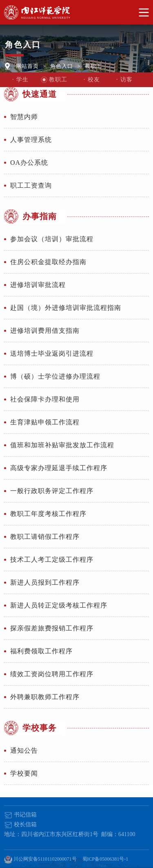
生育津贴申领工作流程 (45, 422)
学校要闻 (24, 773)
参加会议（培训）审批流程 (52, 239)
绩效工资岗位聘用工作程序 (52, 674)
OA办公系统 (29, 163)
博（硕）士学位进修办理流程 (55, 376)
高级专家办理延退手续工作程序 (59, 468)
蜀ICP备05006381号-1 (105, 859)
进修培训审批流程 (38, 285)
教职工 (93, 66)
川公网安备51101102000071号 (40, 859)
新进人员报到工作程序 (45, 582)
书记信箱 (20, 815)
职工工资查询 (31, 185)
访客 (126, 80)
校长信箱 (20, 824)
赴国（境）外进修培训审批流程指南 (66, 308)
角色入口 (62, 66)
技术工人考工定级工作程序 (52, 560)
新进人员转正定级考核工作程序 (59, 605)
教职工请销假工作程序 (45, 537)
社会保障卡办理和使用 (45, 399)
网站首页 (27, 66)
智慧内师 (24, 117)
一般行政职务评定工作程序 (52, 491)
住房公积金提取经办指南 (48, 262)
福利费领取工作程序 (41, 651)
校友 (94, 80)
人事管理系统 (31, 140)
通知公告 (24, 750)
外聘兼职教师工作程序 (45, 697)
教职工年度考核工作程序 (48, 514)
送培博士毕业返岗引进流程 (52, 353)
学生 (22, 80)
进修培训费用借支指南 (45, 331)
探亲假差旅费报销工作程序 (52, 628)
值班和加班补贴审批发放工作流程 (62, 445)
